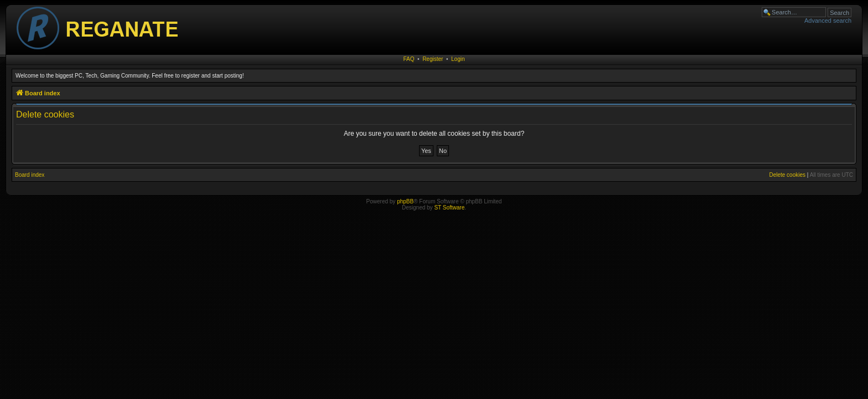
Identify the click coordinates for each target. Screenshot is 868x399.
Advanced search (828, 21)
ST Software (449, 208)
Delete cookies (787, 175)
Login (458, 59)
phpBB (405, 201)
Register (433, 59)
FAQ (409, 59)
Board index (30, 175)
